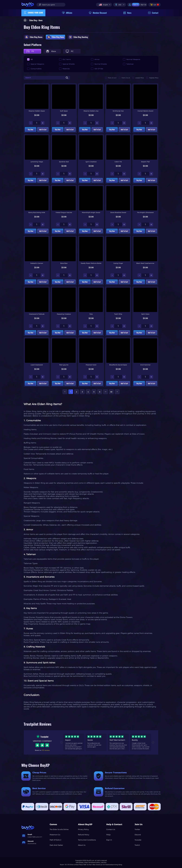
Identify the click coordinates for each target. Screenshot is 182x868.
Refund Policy (84, 835)
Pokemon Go (55, 835)
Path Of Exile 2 (55, 840)
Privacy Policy (83, 829)
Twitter (137, 829)
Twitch (137, 845)
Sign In (109, 840)
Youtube (138, 840)
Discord (138, 835)
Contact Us (111, 829)
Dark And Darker (56, 845)
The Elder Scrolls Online (59, 829)
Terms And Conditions (87, 840)
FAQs (108, 835)
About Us (82, 845)
